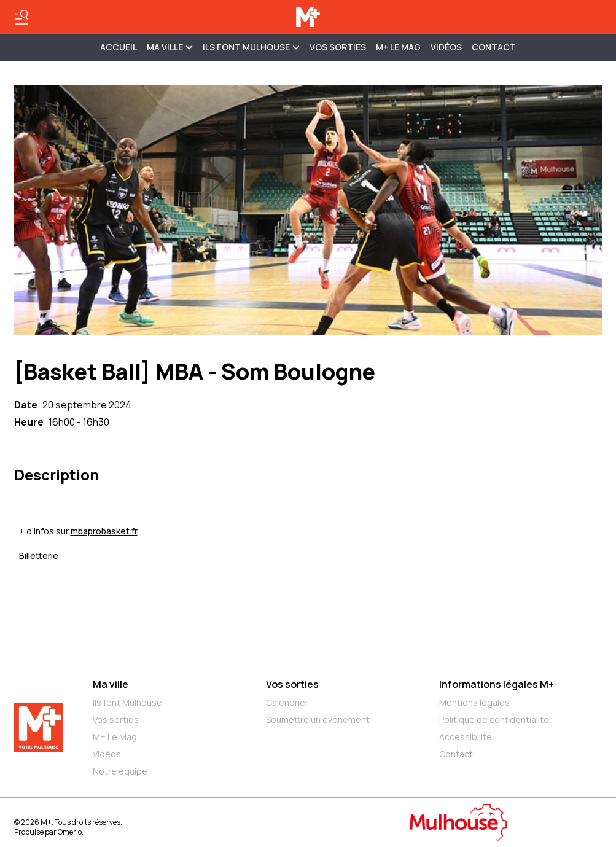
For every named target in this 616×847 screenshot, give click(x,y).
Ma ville (111, 684)
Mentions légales (474, 702)
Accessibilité (466, 737)
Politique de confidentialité (494, 720)
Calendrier (287, 702)
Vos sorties (338, 47)
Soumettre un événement (318, 720)
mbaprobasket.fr (104, 531)
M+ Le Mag (398, 47)
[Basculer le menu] (21, 17)
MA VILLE (170, 47)
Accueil (119, 47)
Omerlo (70, 832)
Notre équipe (120, 771)
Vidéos (446, 47)
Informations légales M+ (497, 684)
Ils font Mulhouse (127, 702)
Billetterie (39, 556)
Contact (494, 47)
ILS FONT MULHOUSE (251, 47)
